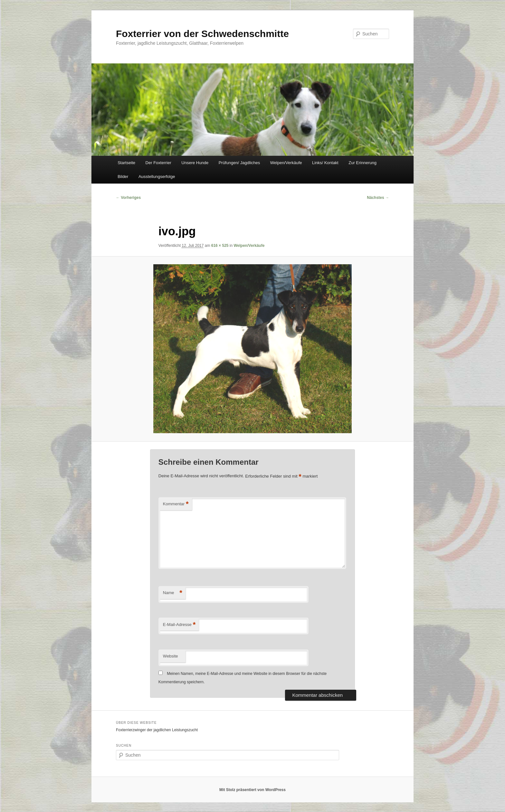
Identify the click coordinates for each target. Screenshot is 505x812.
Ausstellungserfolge (157, 177)
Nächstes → (378, 198)
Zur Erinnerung (362, 163)
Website (171, 656)
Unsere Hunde (195, 163)
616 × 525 (220, 246)
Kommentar (176, 504)
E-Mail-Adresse (179, 625)
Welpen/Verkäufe (286, 163)
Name (173, 593)
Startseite (126, 163)
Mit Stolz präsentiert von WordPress (252, 790)
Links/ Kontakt (325, 163)
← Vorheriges (128, 198)
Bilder (123, 177)
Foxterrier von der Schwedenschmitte (202, 34)
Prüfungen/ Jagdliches (239, 163)
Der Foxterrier (158, 163)
